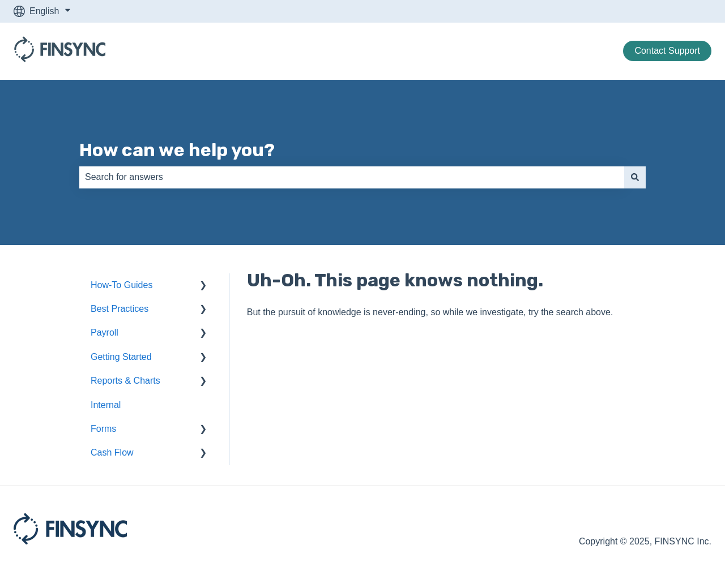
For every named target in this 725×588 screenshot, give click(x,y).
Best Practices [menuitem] (120, 309)
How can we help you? (177, 150)
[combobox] (352, 177)
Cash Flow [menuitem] (112, 452)
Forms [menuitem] (103, 429)
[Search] (635, 177)
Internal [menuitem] (106, 405)
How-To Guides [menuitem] (121, 285)
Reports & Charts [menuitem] (125, 381)
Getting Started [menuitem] (121, 357)
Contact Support (667, 51)
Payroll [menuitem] (105, 332)
